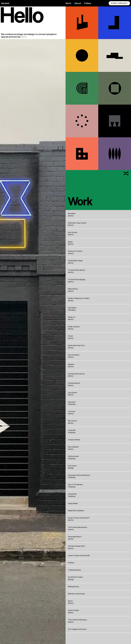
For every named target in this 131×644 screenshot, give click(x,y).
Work (68, 3)
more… (24, 37)
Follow (88, 3)
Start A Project (119, 3)
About (78, 3)
